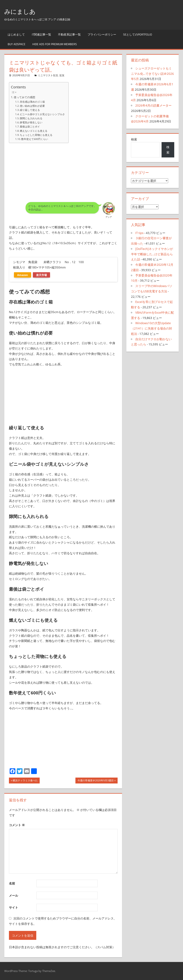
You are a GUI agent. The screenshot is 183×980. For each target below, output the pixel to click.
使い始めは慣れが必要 (32, 106)
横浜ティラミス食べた (25, 781)
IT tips (139, 233)
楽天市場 (41, 275)
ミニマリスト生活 (48, 75)
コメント (17, 825)
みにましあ (21, 11)
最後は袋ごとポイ (30, 126)
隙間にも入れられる (31, 118)
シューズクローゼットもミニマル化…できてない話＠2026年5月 (152, 74)
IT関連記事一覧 (41, 34)
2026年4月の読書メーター (153, 105)
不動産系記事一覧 (69, 34)
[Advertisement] (63, 171)
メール (13, 895)
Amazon (23, 275)
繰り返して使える (30, 110)
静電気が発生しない (31, 122)
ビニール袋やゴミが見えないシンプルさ (42, 114)
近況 (62, 75)
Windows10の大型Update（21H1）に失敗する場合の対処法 (152, 328)
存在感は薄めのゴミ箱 (32, 102)
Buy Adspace (17, 44)
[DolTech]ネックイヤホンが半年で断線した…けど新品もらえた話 (152, 254)
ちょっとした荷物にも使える (36, 135)
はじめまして (16, 34)
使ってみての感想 (24, 97)
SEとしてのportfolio (138, 34)
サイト (13, 907)
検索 (134, 139)
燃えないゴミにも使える (34, 131)
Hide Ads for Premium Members (55, 44)
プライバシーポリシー (102, 34)
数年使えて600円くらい (35, 139)
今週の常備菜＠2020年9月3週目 (96, 781)
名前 (12, 883)
